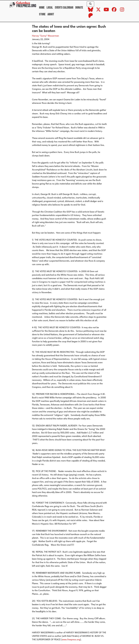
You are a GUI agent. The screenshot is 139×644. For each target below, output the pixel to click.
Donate (79, 8)
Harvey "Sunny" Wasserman (46, 36)
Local (50, 8)
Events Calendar (64, 8)
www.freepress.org (71, 640)
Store (42, 14)
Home (42, 8)
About (51, 14)
